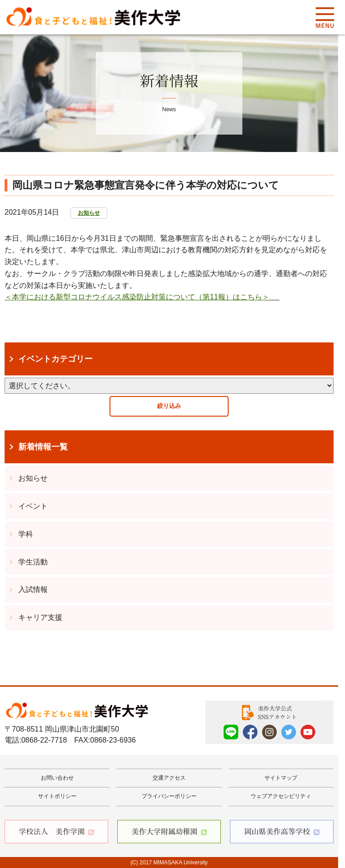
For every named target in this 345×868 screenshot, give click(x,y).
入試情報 (33, 589)
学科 (26, 534)
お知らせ (89, 213)
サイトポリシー (57, 796)
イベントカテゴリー (55, 359)
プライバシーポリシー (169, 796)
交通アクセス (169, 778)
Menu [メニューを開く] (325, 17)
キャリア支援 (40, 617)
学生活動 (33, 562)
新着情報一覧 (43, 447)
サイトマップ (281, 778)
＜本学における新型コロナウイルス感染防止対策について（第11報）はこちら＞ (137, 297)
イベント (33, 506)
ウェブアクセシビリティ (281, 796)
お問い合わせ (57, 778)
